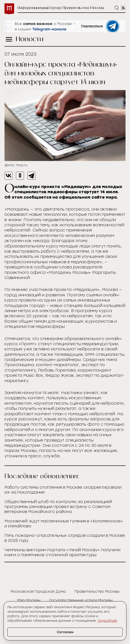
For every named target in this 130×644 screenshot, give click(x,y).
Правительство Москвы (97, 591)
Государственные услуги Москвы (81, 600)
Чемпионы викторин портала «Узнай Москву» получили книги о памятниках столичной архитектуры (62, 552)
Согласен (65, 632)
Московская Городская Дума (38, 591)
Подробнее (107, 621)
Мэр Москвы (29, 600)
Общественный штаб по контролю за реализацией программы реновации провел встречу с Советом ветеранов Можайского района (58, 507)
